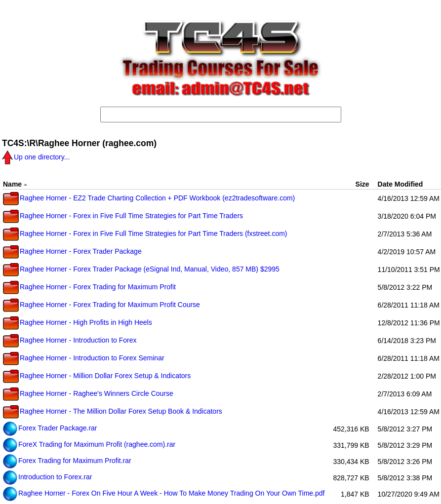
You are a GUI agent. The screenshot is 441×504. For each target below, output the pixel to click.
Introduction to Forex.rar (47, 477)
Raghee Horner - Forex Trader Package (72, 251)
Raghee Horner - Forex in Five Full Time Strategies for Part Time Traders (123, 216)
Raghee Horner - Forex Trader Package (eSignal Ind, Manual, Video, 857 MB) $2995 (141, 269)
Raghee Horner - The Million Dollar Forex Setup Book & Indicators (113, 411)
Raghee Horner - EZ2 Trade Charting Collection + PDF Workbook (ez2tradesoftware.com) (149, 198)
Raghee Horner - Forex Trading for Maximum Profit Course (101, 305)
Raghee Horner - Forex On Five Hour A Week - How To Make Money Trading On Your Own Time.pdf (164, 493)
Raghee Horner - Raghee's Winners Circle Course (88, 393)
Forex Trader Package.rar (50, 428)
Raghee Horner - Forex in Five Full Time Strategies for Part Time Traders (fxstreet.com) (145, 233)
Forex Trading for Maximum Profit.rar (67, 461)
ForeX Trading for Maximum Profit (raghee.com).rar (89, 444)
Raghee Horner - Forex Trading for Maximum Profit (89, 287)
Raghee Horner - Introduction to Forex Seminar (84, 358)
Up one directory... (36, 157)
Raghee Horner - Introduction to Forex (70, 340)
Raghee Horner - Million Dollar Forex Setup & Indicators (97, 376)
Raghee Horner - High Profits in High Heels (78, 322)
